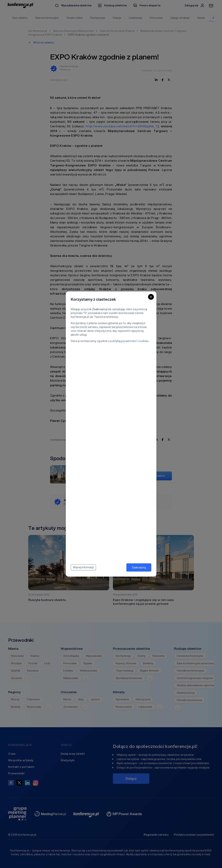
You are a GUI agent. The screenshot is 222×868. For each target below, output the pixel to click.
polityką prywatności (123, 341)
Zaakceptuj (139, 567)
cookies (143, 341)
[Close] (151, 297)
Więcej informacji (83, 567)
